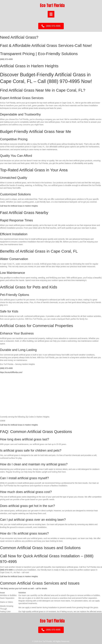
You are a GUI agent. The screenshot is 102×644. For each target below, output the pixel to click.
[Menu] (51, 14)
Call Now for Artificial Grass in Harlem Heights (19, 206)
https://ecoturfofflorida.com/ (11, 372)
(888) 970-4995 (6, 59)
